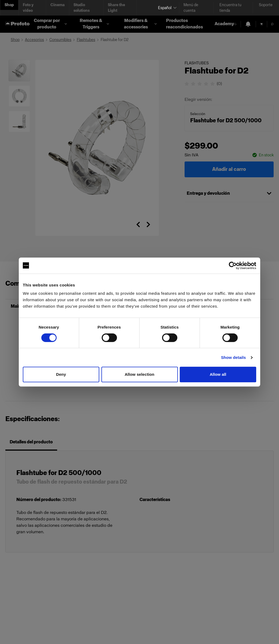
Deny (61, 374)
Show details (234, 357)
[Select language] (166, 8)
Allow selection (140, 374)
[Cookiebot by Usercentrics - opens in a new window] (233, 266)
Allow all (218, 374)
